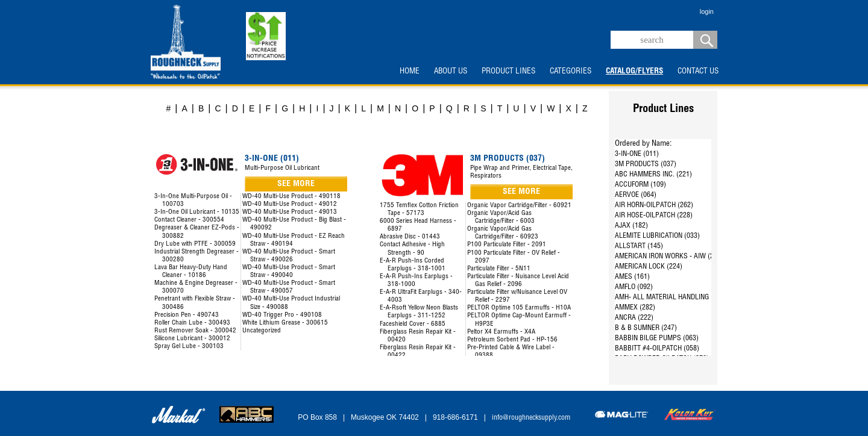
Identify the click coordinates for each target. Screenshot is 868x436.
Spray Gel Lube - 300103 (189, 347)
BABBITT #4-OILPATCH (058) (657, 349)
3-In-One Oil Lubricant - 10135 (197, 212)
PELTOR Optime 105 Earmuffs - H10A (519, 308)
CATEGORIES (571, 72)
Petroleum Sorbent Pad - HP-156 (512, 340)
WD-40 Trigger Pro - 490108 (282, 315)
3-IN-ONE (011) (637, 154)
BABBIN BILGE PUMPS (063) (657, 338)
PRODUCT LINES (508, 72)
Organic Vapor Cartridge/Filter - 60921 (519, 206)
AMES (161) (632, 277)
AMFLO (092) (634, 287)
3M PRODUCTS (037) (646, 164)
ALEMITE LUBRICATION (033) (657, 236)
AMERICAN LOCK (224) (649, 267)
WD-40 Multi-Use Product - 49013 (290, 212)
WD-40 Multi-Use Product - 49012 (290, 204)
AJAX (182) (631, 226)
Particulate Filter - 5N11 (499, 269)
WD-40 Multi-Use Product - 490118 (291, 197)
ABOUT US (451, 72)
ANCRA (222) (634, 318)
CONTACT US (698, 72)
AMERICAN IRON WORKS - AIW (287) (669, 257)
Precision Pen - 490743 (187, 315)
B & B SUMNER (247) (646, 328)
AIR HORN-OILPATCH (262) (654, 205)
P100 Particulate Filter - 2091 (507, 245)
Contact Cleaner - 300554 (189, 220)
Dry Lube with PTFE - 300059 (195, 244)
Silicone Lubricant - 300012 (192, 339)
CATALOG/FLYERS (634, 72)
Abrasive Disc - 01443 (410, 237)
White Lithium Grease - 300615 (285, 323)
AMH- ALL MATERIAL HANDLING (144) (671, 297)
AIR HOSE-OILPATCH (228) (654, 216)
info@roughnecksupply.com (531, 418)
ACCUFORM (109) (640, 185)
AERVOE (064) (636, 195)
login (707, 11)
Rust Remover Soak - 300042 (195, 331)
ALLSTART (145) (639, 246)
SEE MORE (296, 184)
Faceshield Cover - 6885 (413, 324)
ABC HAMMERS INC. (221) (653, 175)
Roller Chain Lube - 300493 (192, 323)
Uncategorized (262, 331)
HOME (410, 72)
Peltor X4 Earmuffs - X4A (501, 332)
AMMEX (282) (635, 308)
